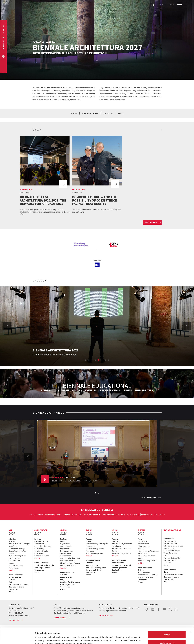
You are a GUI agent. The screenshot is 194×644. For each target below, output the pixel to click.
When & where (170, 570)
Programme (142, 541)
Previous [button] (7, 326)
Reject (167, 637)
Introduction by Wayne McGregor (95, 550)
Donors (11, 563)
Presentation (169, 539)
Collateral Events (15, 558)
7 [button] (106, 360)
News (166, 572)
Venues (74, 113)
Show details (41, 636)
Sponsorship (77, 514)
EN (161, 5)
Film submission (67, 551)
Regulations (65, 544)
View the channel (149, 498)
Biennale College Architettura (41, 543)
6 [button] (102, 360)
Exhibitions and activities (173, 546)
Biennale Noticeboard (92, 514)
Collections (168, 555)
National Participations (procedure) (43, 547)
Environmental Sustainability (114, 514)
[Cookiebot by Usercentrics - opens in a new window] (17, 639)
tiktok (147, 611)
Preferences (167, 628)
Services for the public (18, 584)
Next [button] (187, 326)
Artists (11, 553)
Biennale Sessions (16, 565)
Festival (63, 539)
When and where (16, 575)
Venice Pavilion (14, 561)
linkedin (176, 611)
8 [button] (109, 360)
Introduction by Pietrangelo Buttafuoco (19, 545)
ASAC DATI (168, 563)
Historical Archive (170, 543)
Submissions (14, 568)
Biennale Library (170, 541)
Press (121, 113)
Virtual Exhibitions (170, 553)
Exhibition (12, 539)
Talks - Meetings (144, 546)
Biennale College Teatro (147, 561)
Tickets (12, 580)
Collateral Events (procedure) (41, 552)
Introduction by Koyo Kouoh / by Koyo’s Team (18, 550)
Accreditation (15, 577)
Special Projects (170, 548)
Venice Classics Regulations (66, 547)
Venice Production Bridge (70, 558)
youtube (164, 611)
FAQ (10, 582)
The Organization (36, 514)
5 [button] (99, 360)
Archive (12, 570)
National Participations (17, 556)
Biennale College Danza (95, 553)
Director (12, 541)
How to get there (16, 587)
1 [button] (86, 360)
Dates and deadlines (68, 561)
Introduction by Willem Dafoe (147, 557)
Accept (167, 620)
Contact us (108, 113)
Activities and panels (172, 551)
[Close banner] (190, 617)
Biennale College (148, 514)
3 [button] (92, 360)
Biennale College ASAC (172, 558)
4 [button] (96, 360)
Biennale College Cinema (70, 563)
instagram (153, 611)
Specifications (66, 553)
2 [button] (89, 360)
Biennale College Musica (121, 553)
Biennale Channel (170, 560)
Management (50, 514)
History (60, 514)
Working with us (133, 514)
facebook (159, 611)
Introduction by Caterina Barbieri (121, 550)
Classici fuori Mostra (68, 565)
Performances (143, 544)
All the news (151, 222)
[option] (45, 176)
